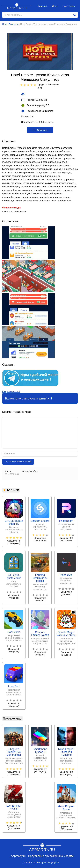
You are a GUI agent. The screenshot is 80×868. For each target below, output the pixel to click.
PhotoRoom (66, 521)
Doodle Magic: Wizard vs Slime (66, 634)
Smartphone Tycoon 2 (40, 751)
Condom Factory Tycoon (40, 634)
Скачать (40, 130)
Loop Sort (14, 686)
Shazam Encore (40, 521)
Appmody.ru (17, 6)
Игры (55, 6)
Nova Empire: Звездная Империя (66, 752)
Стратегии (14, 24)
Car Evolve (14, 632)
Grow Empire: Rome (66, 808)
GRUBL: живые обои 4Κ (14, 522)
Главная (42, 6)
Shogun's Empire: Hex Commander (14, 752)
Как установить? (11, 392)
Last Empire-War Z (14, 807)
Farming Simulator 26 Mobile (40, 578)
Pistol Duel (66, 575)
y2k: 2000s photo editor (14, 577)
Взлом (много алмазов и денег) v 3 (29, 398)
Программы (69, 6)
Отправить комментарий (18, 462)
